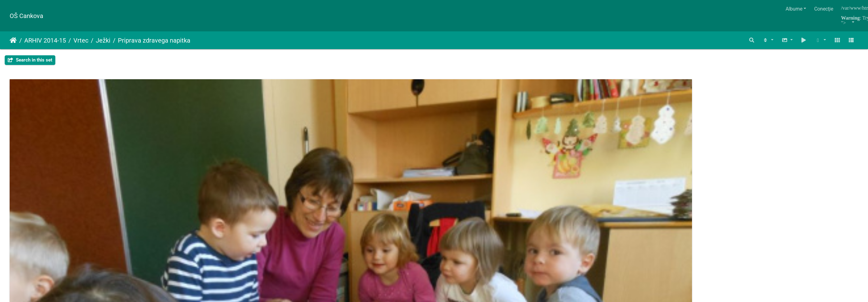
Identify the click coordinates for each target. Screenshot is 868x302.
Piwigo (447, 205)
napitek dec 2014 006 (757, 181)
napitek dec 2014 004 (471, 181)
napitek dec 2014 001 (42, 181)
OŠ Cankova (26, 16)
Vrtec (81, 40)
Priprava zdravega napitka (154, 40)
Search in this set (30, 60)
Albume (794, 9)
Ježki (103, 40)
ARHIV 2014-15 (45, 40)
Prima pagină (13, 40)
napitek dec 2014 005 (614, 181)
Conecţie (824, 9)
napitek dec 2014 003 (328, 181)
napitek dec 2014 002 (185, 181)
